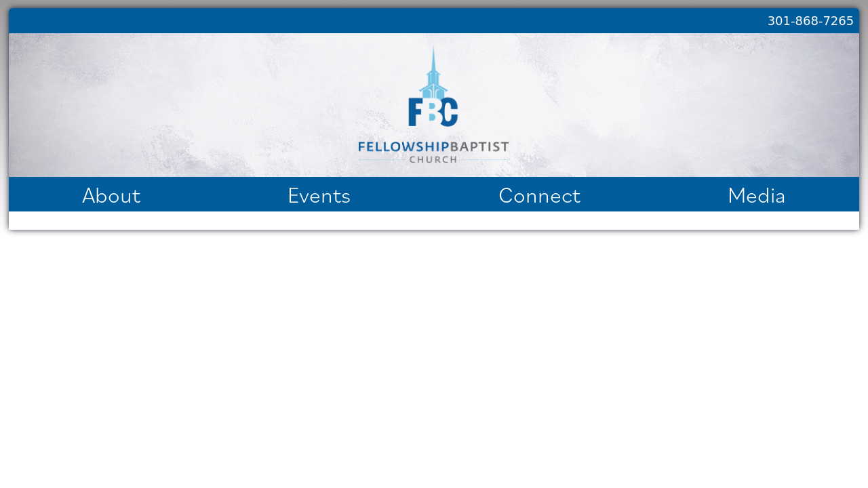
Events (319, 194)
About (111, 194)
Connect (539, 194)
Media (757, 194)
